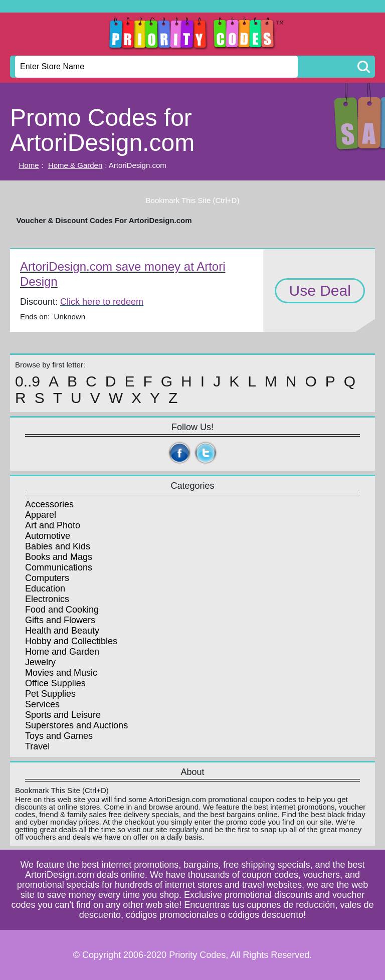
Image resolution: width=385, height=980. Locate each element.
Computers (47, 578)
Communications (59, 567)
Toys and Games (59, 736)
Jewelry (40, 662)
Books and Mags (59, 557)
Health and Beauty (62, 631)
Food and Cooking (62, 610)
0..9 (28, 381)
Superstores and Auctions (76, 725)
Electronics (47, 599)
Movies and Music (61, 673)
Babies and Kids (58, 546)
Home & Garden (75, 165)
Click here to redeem (102, 302)
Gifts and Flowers (60, 620)
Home (29, 165)
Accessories (49, 504)
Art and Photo (53, 525)
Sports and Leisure (63, 715)
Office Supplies (55, 683)
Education (45, 589)
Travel (37, 746)
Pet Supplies (50, 694)
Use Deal (320, 290)
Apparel (41, 515)
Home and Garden (62, 652)
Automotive (48, 536)
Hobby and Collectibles (71, 641)
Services (42, 704)
